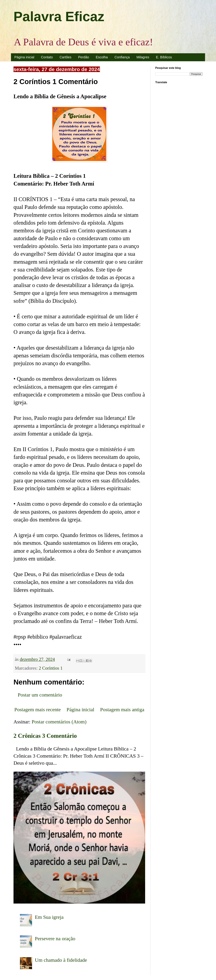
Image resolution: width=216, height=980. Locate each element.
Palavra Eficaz (59, 16)
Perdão (84, 57)
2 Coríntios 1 (51, 668)
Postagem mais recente (38, 709)
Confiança (122, 57)
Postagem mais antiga (122, 709)
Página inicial (24, 57)
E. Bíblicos (164, 57)
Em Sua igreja (49, 917)
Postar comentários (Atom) (59, 722)
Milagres (143, 57)
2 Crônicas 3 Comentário (45, 736)
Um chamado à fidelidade (61, 960)
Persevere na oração (55, 938)
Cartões (65, 57)
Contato (47, 57)
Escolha (102, 57)
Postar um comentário (40, 695)
